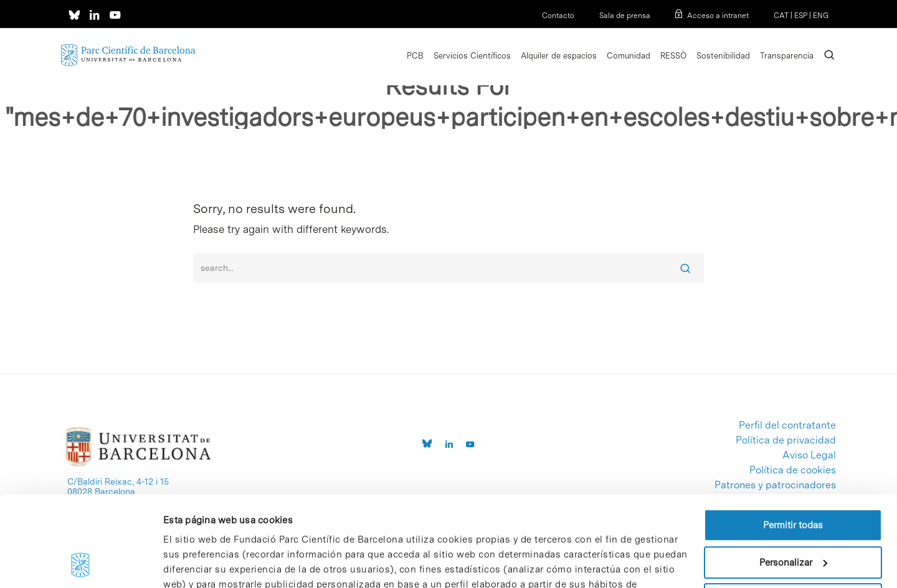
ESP (801, 16)
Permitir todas (793, 440)
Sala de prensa (625, 16)
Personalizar (793, 477)
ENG (821, 16)
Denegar (793, 514)
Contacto (558, 16)
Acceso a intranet (718, 16)
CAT (781, 16)
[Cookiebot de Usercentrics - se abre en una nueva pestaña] (81, 564)
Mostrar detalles (198, 564)
